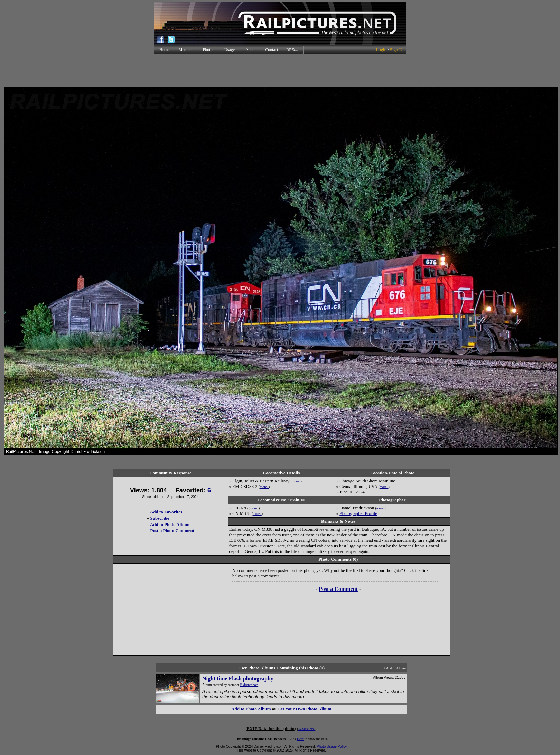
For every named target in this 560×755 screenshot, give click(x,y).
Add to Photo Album (170, 524)
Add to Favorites (166, 512)
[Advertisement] (280, 70)
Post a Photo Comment (172, 531)
